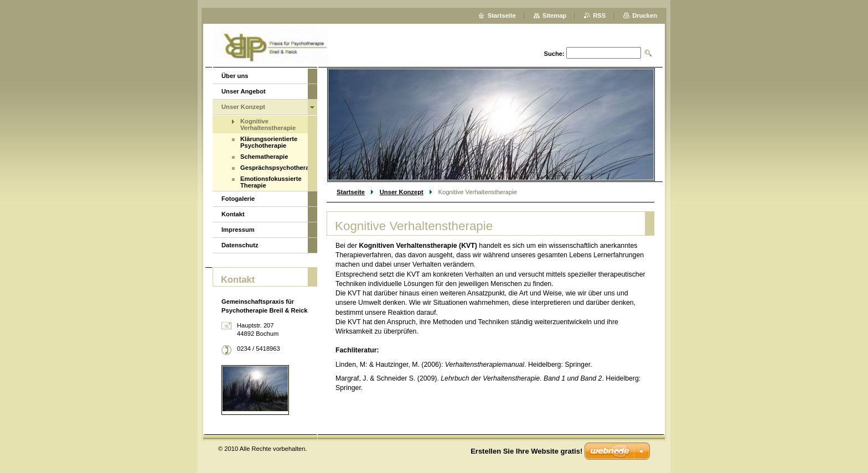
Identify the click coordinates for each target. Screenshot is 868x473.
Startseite (351, 192)
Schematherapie (264, 157)
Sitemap (555, 15)
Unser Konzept (402, 192)
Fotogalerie (238, 199)
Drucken (645, 15)
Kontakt (233, 214)
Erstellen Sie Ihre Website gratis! (526, 451)
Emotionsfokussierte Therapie (271, 182)
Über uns (235, 76)
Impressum (238, 230)
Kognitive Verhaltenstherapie (268, 124)
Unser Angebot (244, 91)
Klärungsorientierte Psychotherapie (269, 142)
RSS (599, 15)
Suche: (554, 54)
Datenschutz (240, 245)
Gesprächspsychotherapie (274, 168)
